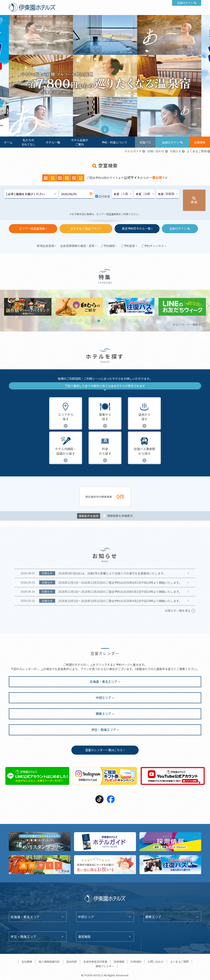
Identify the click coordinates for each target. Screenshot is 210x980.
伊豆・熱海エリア (104, 730)
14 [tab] (142, 321)
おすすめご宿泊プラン (85, 228)
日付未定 (104, 196)
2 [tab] (108, 118)
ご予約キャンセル (153, 246)
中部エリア (103, 697)
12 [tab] (130, 321)
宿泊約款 (72, 962)
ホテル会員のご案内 (80, 142)
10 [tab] (117, 321)
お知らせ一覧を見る (178, 610)
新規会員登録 (46, 246)
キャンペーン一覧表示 (187, 324)
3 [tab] (74, 321)
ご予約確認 (108, 246)
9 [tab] (111, 321)
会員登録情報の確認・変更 (77, 246)
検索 (194, 202)
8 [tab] (105, 321)
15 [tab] (148, 321)
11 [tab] (124, 321)
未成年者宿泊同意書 (95, 962)
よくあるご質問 (197, 151)
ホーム (8, 142)
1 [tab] (102, 118)
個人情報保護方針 (49, 962)
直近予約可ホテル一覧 (136, 228)
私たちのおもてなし (29, 142)
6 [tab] (93, 321)
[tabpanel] (105, 76)
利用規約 (136, 962)
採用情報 (119, 962)
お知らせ (176, 151)
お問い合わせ (156, 151)
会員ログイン (185, 3)
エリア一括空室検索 (32, 228)
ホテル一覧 (53, 142)
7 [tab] (99, 321)
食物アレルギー (105, 966)
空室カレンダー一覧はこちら (104, 750)
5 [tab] (86, 321)
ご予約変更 (128, 246)
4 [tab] (80, 321)
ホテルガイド (133, 151)
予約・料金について (114, 142)
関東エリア (103, 714)
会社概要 (27, 962)
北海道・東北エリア (103, 681)
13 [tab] (136, 321)
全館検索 (200, 142)
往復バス (145, 142)
